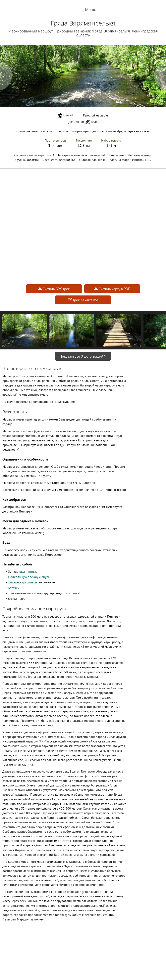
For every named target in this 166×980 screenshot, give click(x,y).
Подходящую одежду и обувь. (29, 577)
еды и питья (28, 571)
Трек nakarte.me (83, 300)
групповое (29, 582)
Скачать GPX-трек (54, 289)
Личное (14, 582)
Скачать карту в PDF (112, 289)
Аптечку (13, 588)
